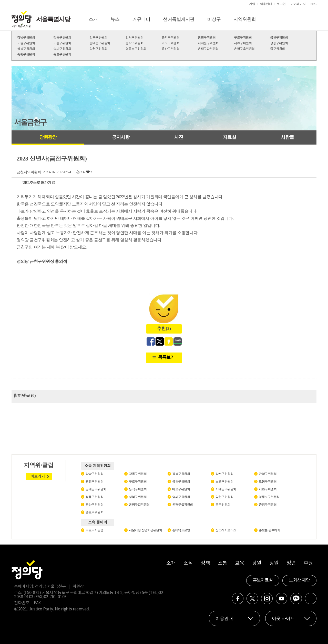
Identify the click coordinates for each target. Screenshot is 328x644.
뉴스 (115, 19)
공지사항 (121, 137)
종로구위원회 (62, 54)
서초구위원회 (243, 43)
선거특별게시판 (179, 19)
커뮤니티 (141, 19)
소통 (222, 563)
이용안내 (266, 4)
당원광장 (48, 137)
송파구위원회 (62, 49)
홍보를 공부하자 (269, 530)
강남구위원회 (26, 37)
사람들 (287, 137)
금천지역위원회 (29, 172)
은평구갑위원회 (208, 49)
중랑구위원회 (26, 54)
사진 (179, 137)
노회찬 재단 (299, 580)
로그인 (281, 4)
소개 (93, 19)
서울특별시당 (53, 19)
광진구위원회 (207, 37)
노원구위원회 (26, 43)
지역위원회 (245, 19)
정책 (205, 563)
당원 (257, 563)
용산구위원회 (171, 49)
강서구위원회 (134, 37)
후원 (308, 563)
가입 (252, 4)
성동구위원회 (279, 43)
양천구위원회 (98, 49)
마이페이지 (298, 4)
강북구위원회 (98, 37)
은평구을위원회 (244, 49)
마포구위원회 (171, 43)
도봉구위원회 (62, 43)
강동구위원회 (62, 37)
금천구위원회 (279, 37)
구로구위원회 (243, 37)
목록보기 (166, 357)
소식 (188, 563)
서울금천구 (30, 122)
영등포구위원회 (136, 49)
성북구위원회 (26, 49)
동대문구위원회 (100, 43)
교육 (239, 563)
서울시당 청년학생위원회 (145, 530)
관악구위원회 (171, 37)
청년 (291, 563)
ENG (313, 4)
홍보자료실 (263, 580)
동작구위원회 (134, 43)
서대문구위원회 (208, 43)
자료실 (229, 137)
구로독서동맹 (94, 530)
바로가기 (38, 476)
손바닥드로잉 (181, 530)
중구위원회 (278, 49)
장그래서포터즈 (226, 530)
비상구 (214, 19)
